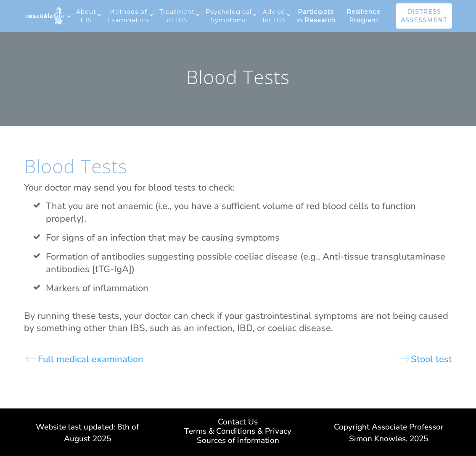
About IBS (86, 16)
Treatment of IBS (177, 16)
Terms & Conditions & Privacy (238, 432)
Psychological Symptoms (229, 16)
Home (55, 16)
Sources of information (238, 442)
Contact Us (238, 423)
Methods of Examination (128, 16)
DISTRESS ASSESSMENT (424, 16)
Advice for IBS (274, 16)
